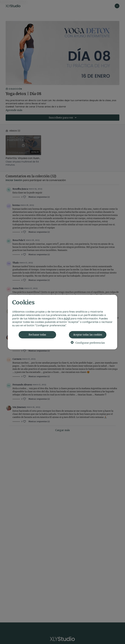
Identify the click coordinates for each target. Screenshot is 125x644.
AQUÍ (67, 319)
